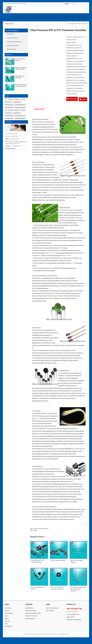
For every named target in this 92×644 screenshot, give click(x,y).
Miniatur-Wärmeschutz (12, 38)
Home (18, 17)
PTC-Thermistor (8, 102)
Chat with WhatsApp (10, 149)
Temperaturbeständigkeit (20, 107)
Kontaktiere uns (82, 17)
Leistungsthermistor (9, 107)
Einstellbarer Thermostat (13, 45)
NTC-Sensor (17, 99)
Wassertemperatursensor (20, 105)
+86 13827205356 (77, 624)
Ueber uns (67, 17)
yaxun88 (72, 622)
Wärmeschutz (25, 17)
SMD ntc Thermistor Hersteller (41, 533)
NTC (6, 99)
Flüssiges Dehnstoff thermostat (14, 42)
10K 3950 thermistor (9, 105)
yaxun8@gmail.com (75, 619)
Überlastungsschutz (12, 49)
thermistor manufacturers (52, 612)
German (74, 24)
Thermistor (84, 24)
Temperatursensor (17, 102)
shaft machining (50, 615)
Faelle (73, 17)
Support (60, 17)
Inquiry (73, 103)
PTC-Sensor (23, 99)
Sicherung (34, 17)
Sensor (54, 17)
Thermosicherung (44, 17)
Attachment (73, 99)
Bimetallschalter (11, 34)
